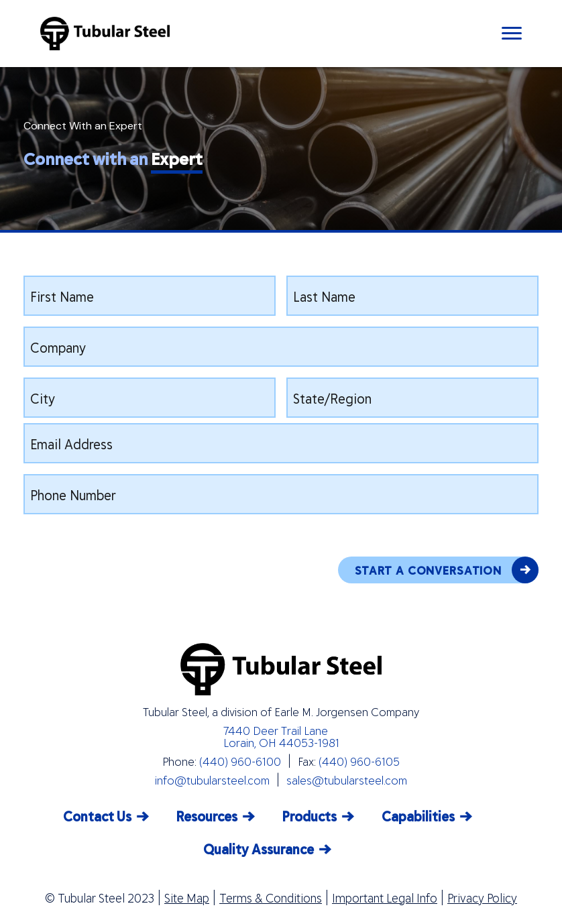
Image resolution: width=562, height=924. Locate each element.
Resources (207, 816)
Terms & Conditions (271, 898)
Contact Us (97, 816)
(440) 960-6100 (240, 761)
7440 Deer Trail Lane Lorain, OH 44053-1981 (281, 736)
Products (310, 816)
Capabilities (418, 816)
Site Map (187, 898)
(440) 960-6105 (359, 761)
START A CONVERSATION (447, 570)
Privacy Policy (482, 898)
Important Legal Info (385, 898)
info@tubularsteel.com (212, 780)
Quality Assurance (259, 849)
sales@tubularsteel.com (347, 780)
